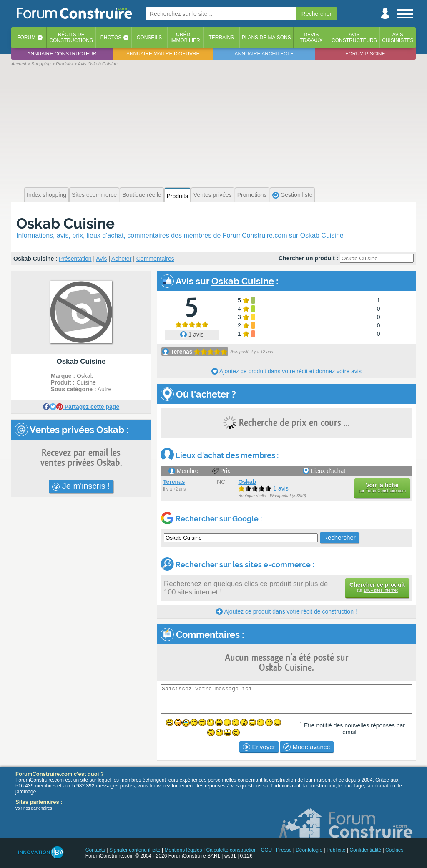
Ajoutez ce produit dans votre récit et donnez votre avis (286, 371)
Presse (284, 850)
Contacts (95, 850)
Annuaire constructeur (62, 54)
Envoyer (259, 747)
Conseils (149, 38)
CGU (267, 850)
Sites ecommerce (94, 195)
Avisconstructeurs (354, 38)
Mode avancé (306, 747)
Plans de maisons (266, 38)
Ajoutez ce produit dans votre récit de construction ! (286, 611)
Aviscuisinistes (398, 38)
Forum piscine (365, 54)
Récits (71, 38)
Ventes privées (213, 195)
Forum (26, 38)
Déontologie (309, 850)
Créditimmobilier (185, 38)
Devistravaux (311, 38)
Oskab (247, 482)
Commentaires (155, 259)
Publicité (336, 850)
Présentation (75, 259)
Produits (177, 196)
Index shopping (46, 195)
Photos (111, 38)
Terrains (221, 38)
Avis (101, 259)
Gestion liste (293, 195)
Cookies (394, 850)
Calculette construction (231, 850)
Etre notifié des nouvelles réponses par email (354, 729)
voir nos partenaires (34, 808)
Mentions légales (183, 850)
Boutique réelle (142, 195)
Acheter (121, 259)
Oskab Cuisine (65, 223)
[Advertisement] (213, 126)
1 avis (192, 335)
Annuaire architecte (264, 54)
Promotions (252, 195)
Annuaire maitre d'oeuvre (163, 54)
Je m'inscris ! (81, 486)
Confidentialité (365, 850)
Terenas (182, 352)
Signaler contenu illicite (135, 850)
